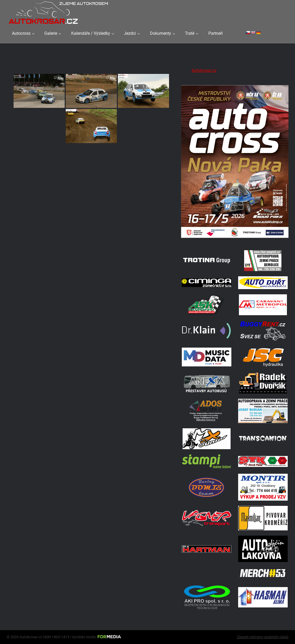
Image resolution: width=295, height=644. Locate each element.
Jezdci (130, 33)
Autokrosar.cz (204, 70)
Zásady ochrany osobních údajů (263, 637)
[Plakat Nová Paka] (235, 238)
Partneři (216, 33)
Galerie (51, 33)
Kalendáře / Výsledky (91, 33)
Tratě (190, 33)
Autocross (21, 33)
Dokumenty (161, 33)
